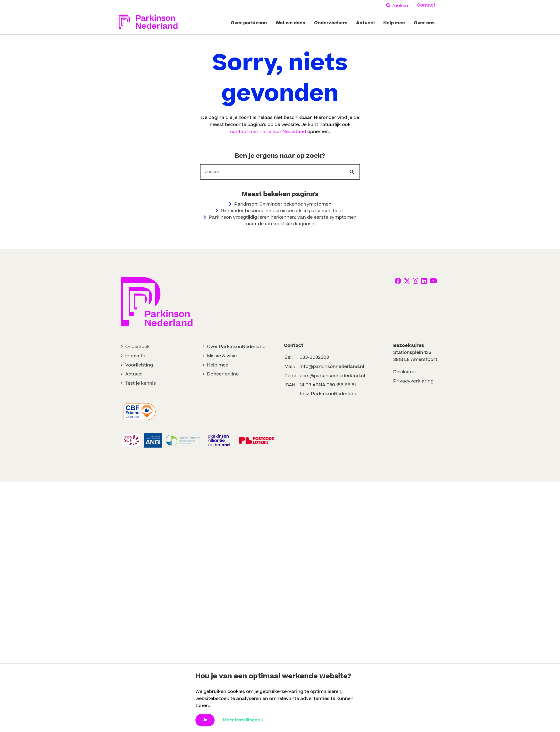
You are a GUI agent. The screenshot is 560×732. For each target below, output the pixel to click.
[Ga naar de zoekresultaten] (352, 172)
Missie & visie (222, 356)
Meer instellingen (243, 720)
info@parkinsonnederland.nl (332, 367)
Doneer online (223, 374)
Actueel (134, 374)
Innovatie (136, 356)
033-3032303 (314, 357)
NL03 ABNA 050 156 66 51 (328, 385)
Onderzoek (138, 347)
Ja (205, 720)
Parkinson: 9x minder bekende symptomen (280, 204)
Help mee (218, 365)
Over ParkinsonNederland (236, 347)
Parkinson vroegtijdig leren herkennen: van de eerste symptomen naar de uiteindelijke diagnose (280, 221)
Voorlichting (139, 365)
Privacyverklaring (413, 381)
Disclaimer (405, 372)
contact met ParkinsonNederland (268, 132)
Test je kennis (141, 383)
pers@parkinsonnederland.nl (332, 376)
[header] (280, 172)
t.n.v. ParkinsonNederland (329, 394)
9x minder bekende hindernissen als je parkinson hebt (280, 211)
